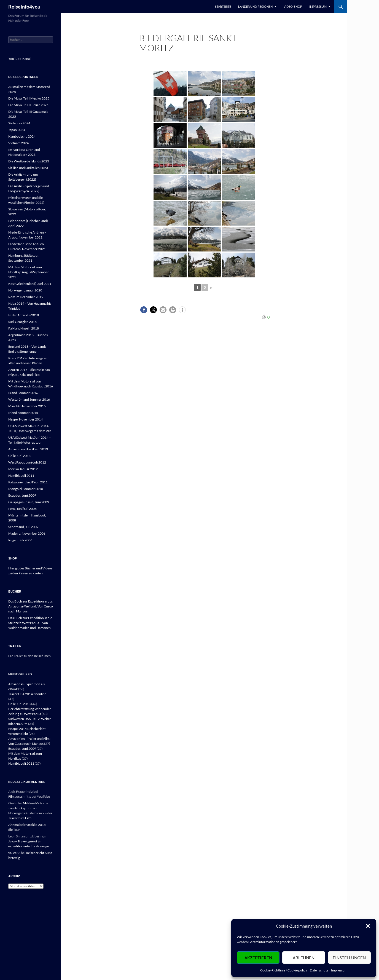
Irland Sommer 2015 (23, 413)
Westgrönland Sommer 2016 (29, 399)
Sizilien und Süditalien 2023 (28, 168)
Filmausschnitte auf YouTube (29, 796)
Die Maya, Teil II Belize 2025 (28, 105)
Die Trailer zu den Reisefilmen (29, 656)
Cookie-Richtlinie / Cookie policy (284, 970)
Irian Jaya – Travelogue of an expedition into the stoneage (29, 841)
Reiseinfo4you (24, 7)
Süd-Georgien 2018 (22, 322)
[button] (368, 926)
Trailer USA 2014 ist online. (28, 694)
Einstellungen (349, 958)
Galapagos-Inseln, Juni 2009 (29, 502)
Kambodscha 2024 (22, 136)
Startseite (223, 6)
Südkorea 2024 (19, 123)
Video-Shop (293, 6)
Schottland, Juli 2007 (23, 527)
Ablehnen (304, 958)
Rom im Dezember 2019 (26, 297)
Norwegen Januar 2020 (25, 290)
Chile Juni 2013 (19, 456)
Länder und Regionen (255, 6)
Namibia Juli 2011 (21, 476)
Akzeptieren (258, 958)
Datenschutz (319, 970)
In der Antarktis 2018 (24, 315)
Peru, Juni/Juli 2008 (22, 509)
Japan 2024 (17, 130)
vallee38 (14, 853)
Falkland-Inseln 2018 (24, 328)
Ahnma (14, 825)
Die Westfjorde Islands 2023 (29, 161)
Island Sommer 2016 (23, 393)
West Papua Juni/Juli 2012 (27, 462)
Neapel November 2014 (25, 419)
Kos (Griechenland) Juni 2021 (30, 284)
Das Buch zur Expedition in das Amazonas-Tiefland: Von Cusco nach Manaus (31, 606)
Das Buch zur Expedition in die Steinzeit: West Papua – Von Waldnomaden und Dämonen (30, 623)
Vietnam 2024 (18, 143)
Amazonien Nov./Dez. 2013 (28, 449)
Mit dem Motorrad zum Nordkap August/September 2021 (29, 272)
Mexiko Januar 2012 (23, 469)
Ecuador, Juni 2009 (22, 495)
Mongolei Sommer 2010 (26, 489)
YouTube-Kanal (19, 59)
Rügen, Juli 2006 (20, 540)
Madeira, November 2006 (27, 533)
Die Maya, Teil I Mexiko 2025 (29, 98)
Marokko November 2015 (27, 406)
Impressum (339, 970)
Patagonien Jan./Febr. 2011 (28, 482)
